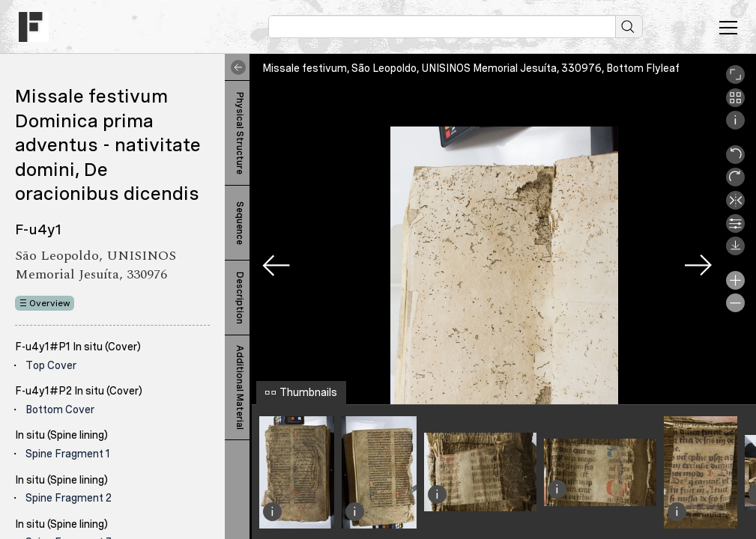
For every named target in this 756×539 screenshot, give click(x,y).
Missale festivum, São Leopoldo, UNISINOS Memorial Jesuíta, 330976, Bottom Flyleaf (471, 68)
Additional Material (240, 387)
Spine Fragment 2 (69, 498)
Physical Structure (240, 133)
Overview (50, 303)
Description (240, 298)
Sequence (240, 223)
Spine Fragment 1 (68, 454)
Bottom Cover (60, 409)
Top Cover (51, 365)
